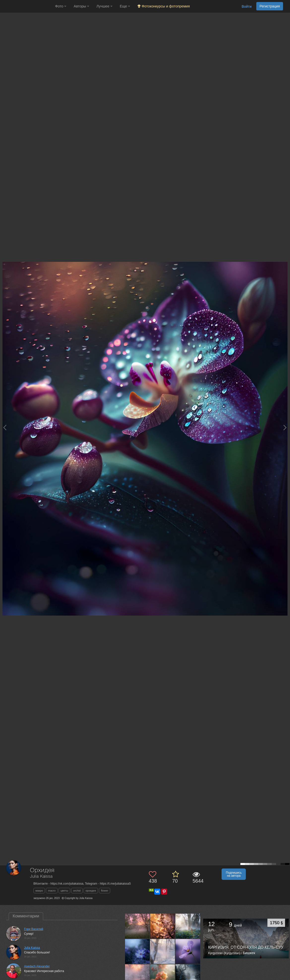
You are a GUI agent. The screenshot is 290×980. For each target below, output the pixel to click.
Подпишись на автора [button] (234, 874)
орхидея (91, 891)
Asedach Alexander (37, 966)
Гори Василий (34, 929)
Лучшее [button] (104, 6)
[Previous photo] (5, 427)
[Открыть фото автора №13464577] (188, 977)
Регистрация (270, 6)
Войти (247, 6)
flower (105, 891)
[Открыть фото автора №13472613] (163, 977)
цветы (64, 891)
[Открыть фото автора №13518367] (163, 951)
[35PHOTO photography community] (27, 6)
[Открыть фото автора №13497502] (138, 977)
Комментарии (26, 916)
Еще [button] (125, 6)
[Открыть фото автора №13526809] (138, 951)
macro (52, 891)
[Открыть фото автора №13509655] (188, 951)
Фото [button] (61, 6)
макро (39, 891)
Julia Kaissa (41, 877)
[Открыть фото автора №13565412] (163, 926)
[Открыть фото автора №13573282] (138, 926)
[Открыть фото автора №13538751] (188, 926)
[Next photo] (285, 427)
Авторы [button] (81, 6)
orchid (77, 891)
